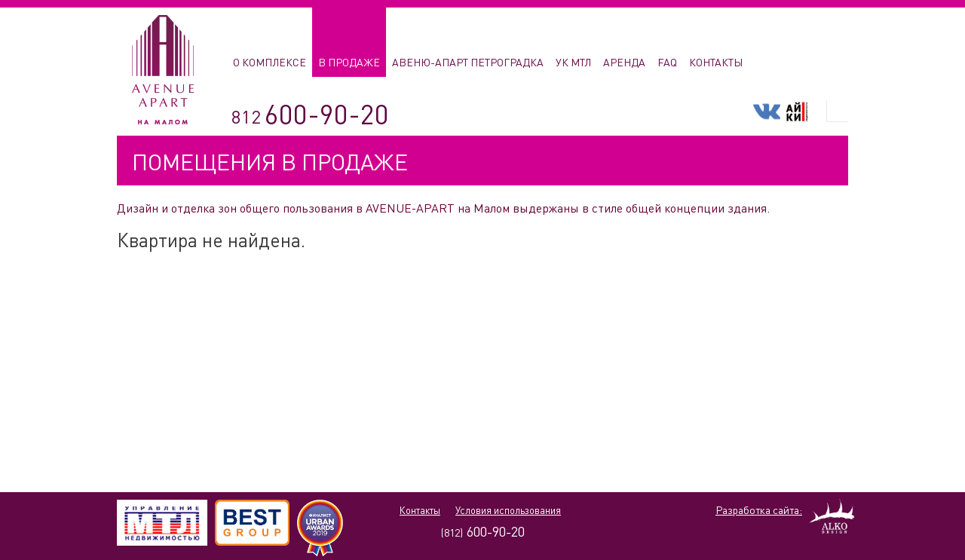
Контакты (420, 510)
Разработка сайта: (759, 510)
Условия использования (508, 510)
